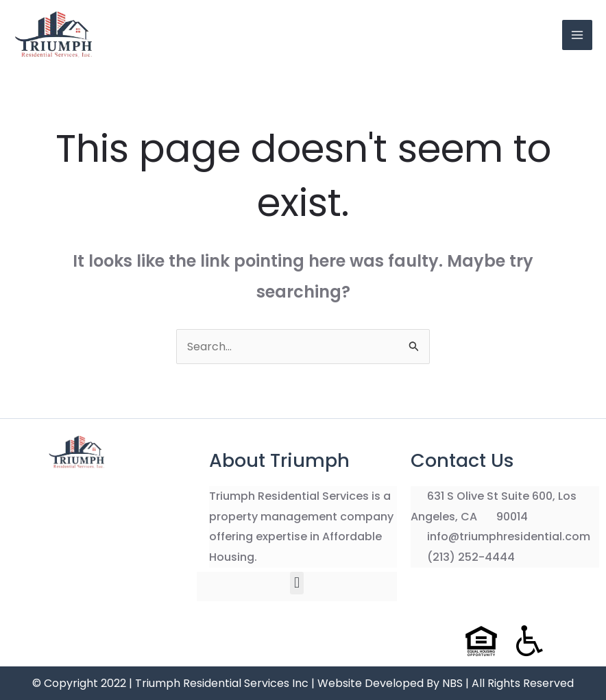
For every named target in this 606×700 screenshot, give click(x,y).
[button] (296, 583)
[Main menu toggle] (577, 35)
